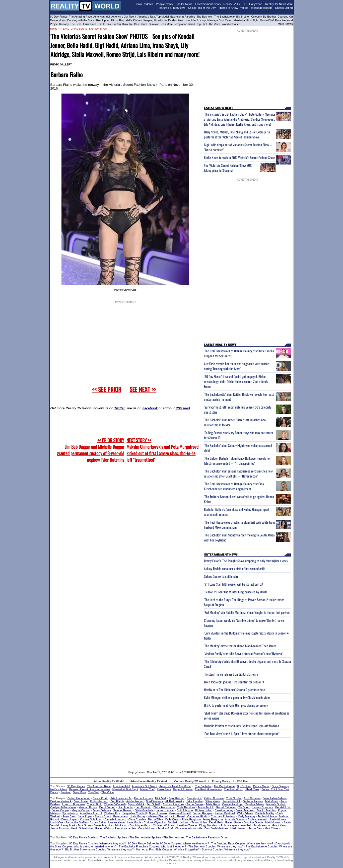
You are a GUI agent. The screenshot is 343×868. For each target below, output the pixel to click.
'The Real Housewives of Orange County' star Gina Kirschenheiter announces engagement (234, 486)
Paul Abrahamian (125, 828)
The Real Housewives (83, 24)
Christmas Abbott (186, 828)
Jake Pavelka (194, 801)
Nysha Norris (70, 813)
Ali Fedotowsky (175, 801)
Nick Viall (161, 798)
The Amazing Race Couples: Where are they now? (242, 843)
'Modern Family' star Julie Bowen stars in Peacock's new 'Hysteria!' (244, 654)
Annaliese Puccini (91, 813)
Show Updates (144, 4)
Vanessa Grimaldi (180, 813)
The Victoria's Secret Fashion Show (84, 29)
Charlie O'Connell (115, 804)
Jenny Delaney (102, 810)
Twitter (119, 408)
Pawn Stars (164, 789)
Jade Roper (85, 816)
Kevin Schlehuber (82, 828)
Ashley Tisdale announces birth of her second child (235, 569)
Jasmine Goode (253, 822)
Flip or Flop (118, 20)
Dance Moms (58, 20)
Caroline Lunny (224, 810)
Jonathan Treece (187, 825)
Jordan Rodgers (203, 813)
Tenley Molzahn (267, 816)
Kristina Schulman (91, 819)
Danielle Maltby (265, 813)
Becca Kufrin (100, 798)
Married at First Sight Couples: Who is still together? (168, 849)
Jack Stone (84, 825)
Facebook (150, 408)
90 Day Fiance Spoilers (84, 837)
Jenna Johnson (60, 828)
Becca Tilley (155, 819)
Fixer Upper (103, 20)
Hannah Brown (88, 807)
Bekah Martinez (245, 810)
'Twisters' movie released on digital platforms (231, 674)
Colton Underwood (79, 798)
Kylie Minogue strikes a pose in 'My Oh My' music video (237, 697)
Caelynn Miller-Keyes (63, 807)
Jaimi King (121, 825)
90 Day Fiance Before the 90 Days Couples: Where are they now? (168, 843)
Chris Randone (186, 807)
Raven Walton (104, 828)
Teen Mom (166, 24)
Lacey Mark (68, 825)
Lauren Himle (116, 822)
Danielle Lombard (115, 819)
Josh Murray (138, 816)
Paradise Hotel (284, 20)
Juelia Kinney (278, 819)
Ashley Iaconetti (257, 819)
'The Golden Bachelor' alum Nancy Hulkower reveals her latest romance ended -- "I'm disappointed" (237, 461)
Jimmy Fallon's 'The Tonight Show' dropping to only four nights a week (246, 561)
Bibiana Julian (204, 810)
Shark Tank (104, 24)
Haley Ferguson (213, 819)
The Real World (234, 789)
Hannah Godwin (276, 804)
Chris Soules (234, 798)
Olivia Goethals (144, 810)
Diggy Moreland (209, 825)
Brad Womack (154, 801)
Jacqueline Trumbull (134, 813)
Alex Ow (203, 828)
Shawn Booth (103, 816)
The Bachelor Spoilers (114, 837)
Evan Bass (69, 816)
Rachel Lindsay (143, 798)
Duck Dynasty (280, 786)
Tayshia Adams (255, 804)
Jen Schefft (154, 804)
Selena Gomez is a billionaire (221, 576)
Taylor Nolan (199, 822)
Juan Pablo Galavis (275, 798)
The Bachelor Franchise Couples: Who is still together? (153, 846)
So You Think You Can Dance (130, 24)
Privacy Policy (221, 781)
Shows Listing (284, 8)
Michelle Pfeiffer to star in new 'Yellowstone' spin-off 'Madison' (242, 726)
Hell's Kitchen (134, 20)
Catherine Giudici (198, 816)
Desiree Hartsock (61, 801)
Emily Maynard (99, 801)
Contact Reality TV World (190, 781)
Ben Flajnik (117, 801)
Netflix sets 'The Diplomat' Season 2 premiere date (234, 690)
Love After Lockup (195, 20)
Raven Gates (233, 822)
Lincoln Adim (125, 807)
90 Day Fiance (59, 17)
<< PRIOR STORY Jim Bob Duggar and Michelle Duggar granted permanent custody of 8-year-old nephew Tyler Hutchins (90, 450)
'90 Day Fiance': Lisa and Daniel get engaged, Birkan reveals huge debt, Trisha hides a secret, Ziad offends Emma (236, 381)
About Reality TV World (109, 781)
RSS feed (183, 408)
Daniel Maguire (103, 825)
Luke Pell (245, 825)
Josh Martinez (219, 828)
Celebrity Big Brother (264, 17)
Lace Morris (134, 822)
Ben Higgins (194, 798)
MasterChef (267, 20)
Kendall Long (283, 807)
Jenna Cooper (61, 810)
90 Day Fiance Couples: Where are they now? (97, 843)
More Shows (285, 24)
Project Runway (60, 24)
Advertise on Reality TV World (149, 781)
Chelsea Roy (112, 813)
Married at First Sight (246, 20)
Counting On (285, 17)
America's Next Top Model (153, 17)
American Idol (102, 17)
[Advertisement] (172, 752)
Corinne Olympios (155, 822)
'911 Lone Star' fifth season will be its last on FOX (233, 584)
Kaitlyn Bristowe (214, 798)
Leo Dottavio (143, 807)
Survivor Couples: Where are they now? (226, 849)
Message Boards (262, 8)
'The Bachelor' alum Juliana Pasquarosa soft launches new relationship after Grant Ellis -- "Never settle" (238, 474)
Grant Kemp (280, 825)
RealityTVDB (231, 4)
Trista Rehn (213, 804)
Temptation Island (185, 24)
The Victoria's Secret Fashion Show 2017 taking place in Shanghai (228, 168)
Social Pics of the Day (202, 8)
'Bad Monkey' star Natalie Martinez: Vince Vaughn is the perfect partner (247, 612)
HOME (54, 29)
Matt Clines (272, 828)
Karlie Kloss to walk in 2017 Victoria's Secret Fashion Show (239, 157)
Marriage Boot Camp (220, 20)
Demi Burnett (107, 807)
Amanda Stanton (235, 819)
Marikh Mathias (266, 810)
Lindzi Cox (57, 822)
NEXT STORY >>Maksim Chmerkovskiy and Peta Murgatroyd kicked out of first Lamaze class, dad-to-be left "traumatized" (162, 450)
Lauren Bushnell (225, 813)
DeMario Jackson (179, 822)
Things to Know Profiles (233, 8)
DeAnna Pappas (253, 801)
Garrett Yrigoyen (226, 807)
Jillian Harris (213, 801)
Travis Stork (94, 804)
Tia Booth (244, 807)
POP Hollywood (252, 4)
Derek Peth (216, 822)
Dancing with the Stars (81, 20)
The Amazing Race (80, 17)
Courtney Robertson (223, 816)
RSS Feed (243, 781)
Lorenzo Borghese (74, 804)
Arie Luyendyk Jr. (121, 798)
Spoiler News (184, 4)
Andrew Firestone (173, 804)
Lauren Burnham (263, 807)
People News (164, 4)
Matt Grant (272, 801)
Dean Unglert (70, 819)
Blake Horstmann (164, 807)
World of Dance (231, 24)
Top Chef (202, 24)
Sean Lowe (81, 801)
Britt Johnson (185, 810)
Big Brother (243, 17)
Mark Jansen (238, 828)
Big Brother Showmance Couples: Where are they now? (99, 849)
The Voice (215, 24)
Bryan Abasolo (158, 813)
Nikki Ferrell (178, 816)
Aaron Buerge (195, 804)
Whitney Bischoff (158, 816)
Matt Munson (273, 822)
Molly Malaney (247, 816)
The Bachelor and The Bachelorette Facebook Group (196, 837)
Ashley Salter (98, 822)
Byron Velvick (136, 804)
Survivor (154, 24)
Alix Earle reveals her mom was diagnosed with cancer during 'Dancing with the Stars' (236, 366)
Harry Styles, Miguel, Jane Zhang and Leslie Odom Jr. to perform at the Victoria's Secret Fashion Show (237, 134)
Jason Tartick (206, 807)
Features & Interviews (171, 8)
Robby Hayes (229, 825)
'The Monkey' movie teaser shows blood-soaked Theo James (240, 646)
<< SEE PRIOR (107, 389)
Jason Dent (255, 828)
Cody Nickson (147, 828)
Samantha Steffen (77, 822)
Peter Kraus (120, 816)
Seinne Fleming (123, 810)
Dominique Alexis (140, 825)
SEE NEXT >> (143, 389)
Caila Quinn (172, 819)
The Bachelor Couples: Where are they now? (216, 846)
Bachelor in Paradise (183, 17)
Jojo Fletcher (177, 798)
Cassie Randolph (233, 804)
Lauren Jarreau (165, 810)
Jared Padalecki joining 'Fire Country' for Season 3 (234, 682)
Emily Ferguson (191, 819)
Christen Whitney (164, 825)
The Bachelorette (225, 17)
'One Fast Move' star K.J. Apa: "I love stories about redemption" (242, 734)
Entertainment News (208, 4)
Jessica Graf (165, 828)
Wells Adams (245, 813)
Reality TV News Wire (279, 4)
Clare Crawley (137, 819)
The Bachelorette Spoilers (145, 837)
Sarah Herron (262, 825)
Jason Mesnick (231, 801)
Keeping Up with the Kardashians (163, 20)
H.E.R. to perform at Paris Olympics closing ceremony (236, 705)
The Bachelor (205, 17)
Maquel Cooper (81, 810)
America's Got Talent (124, 17)
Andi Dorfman (252, 798)
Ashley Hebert (135, 801)
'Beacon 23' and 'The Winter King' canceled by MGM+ (236, 592)
